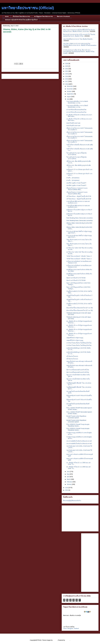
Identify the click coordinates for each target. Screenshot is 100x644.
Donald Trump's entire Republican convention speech (76, 417)
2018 (67, 79)
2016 (67, 84)
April (68, 477)
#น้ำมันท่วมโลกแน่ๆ (72, 356)
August (69, 97)
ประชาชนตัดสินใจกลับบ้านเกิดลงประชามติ (79, 441)
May (68, 474)
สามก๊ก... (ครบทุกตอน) (73, 178)
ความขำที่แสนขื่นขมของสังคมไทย (76, 110)
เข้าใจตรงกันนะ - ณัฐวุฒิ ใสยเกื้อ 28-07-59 (79, 196)
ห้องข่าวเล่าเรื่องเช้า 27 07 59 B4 (76, 278)
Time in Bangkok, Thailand (71, 629)
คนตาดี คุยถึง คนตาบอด (73, 123)
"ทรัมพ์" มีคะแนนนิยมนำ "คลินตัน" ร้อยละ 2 (79, 256)
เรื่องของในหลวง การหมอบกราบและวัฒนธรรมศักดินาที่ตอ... (77, 189)
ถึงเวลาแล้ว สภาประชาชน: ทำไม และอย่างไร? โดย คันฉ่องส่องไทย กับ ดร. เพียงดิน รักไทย (79, 35)
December (70, 86)
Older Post (53, 76)
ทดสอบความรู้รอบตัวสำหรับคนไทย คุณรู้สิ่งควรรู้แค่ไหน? (21, 20)
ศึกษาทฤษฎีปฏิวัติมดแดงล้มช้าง (72, 501)
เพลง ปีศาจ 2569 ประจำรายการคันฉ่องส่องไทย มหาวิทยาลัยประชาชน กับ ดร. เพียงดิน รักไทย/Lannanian (80, 45)
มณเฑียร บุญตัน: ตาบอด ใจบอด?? (76, 183)
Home (7, 16)
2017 (67, 81)
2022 (67, 69)
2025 (67, 66)
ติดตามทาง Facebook (63, 16)
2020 (67, 74)
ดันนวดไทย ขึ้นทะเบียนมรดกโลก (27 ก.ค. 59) (80, 308)
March (69, 479)
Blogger (67, 640)
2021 (67, 71)
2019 (67, 76)
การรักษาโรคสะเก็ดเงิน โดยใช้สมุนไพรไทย (79, 343)
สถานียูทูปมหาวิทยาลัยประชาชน (43, 16)
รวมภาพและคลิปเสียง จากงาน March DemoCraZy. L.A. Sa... (77, 102)
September (70, 94)
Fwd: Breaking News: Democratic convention (80, 218)
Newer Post (7, 76)
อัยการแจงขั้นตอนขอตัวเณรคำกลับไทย (78, 370)
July (68, 99)
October (69, 91)
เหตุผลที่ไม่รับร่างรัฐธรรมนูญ (75, 338)
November (70, 89)
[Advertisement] (90, 562)
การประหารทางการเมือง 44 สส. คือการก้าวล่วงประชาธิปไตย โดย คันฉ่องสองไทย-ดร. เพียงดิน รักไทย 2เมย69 (79, 52)
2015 (67, 488)
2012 (67, 490)
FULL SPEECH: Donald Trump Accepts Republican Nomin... (78, 425)
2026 (67, 64)
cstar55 (55, 640)
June (68, 472)
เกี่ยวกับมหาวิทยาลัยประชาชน (21, 16)
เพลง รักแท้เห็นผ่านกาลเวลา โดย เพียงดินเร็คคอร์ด (78, 39)
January (69, 484)
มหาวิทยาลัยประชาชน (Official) (28, 8)
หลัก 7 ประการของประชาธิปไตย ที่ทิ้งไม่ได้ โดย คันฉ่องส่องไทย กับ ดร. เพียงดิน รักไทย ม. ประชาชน (79, 31)
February (70, 482)
